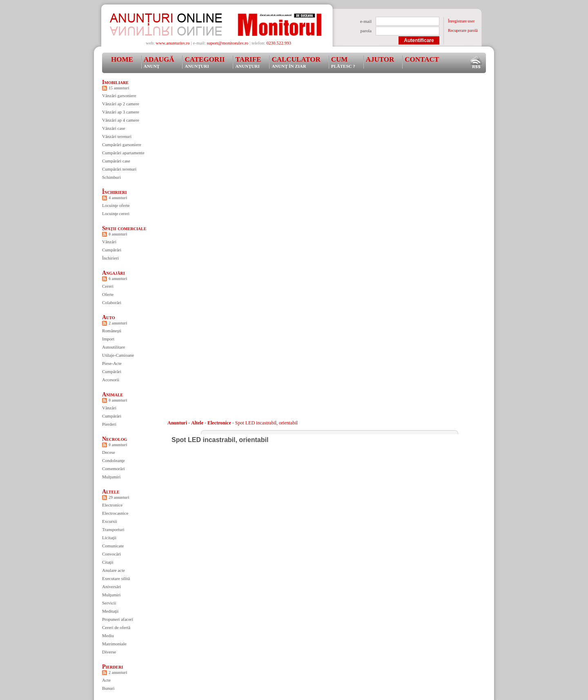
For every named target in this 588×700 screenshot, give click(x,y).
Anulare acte (114, 570)
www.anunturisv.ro (173, 43)
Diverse (109, 652)
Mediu (108, 636)
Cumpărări (112, 250)
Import (108, 339)
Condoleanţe (114, 460)
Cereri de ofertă (116, 627)
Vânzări (109, 242)
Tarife (248, 62)
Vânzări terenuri (117, 136)
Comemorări (114, 469)
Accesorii (111, 380)
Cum (343, 62)
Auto (109, 317)
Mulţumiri (111, 477)
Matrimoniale (114, 644)
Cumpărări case (116, 161)
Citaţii (108, 562)
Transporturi (113, 529)
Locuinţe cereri (116, 213)
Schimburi (111, 177)
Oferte (108, 294)
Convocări (111, 554)
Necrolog (115, 439)
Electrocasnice (115, 513)
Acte (106, 680)
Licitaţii (109, 538)
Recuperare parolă (463, 30)
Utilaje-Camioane (118, 355)
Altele (111, 492)
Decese (109, 452)
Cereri (108, 286)
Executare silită (116, 578)
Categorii (205, 62)
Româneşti (112, 331)
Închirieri (114, 192)
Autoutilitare (114, 347)
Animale (112, 394)
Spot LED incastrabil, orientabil (266, 423)
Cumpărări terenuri (119, 169)
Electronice (112, 505)
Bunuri (108, 688)
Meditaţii (110, 611)
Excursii (110, 521)
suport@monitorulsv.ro (227, 43)
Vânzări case (114, 128)
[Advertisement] (316, 98)
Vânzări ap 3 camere (121, 112)
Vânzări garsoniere (119, 96)
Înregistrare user (461, 21)
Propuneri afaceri (118, 619)
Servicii (109, 603)
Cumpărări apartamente (123, 153)
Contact (422, 59)
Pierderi (109, 424)
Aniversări (111, 587)
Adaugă (159, 62)
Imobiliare (115, 82)
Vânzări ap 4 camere (121, 120)
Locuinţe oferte (116, 205)
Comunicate (113, 546)
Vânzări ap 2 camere (121, 104)
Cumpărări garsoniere (122, 144)
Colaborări (112, 302)
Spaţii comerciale (124, 228)
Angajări (114, 273)
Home (122, 59)
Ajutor (380, 59)
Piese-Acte (112, 363)
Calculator (296, 62)
